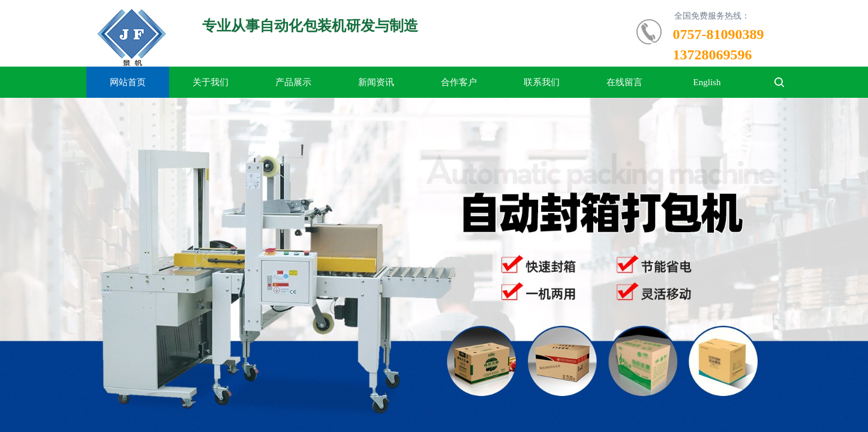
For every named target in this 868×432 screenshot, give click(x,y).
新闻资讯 (376, 82)
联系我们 (542, 82)
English (707, 82)
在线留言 (624, 82)
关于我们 (211, 82)
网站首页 (128, 82)
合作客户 (459, 82)
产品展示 (293, 82)
